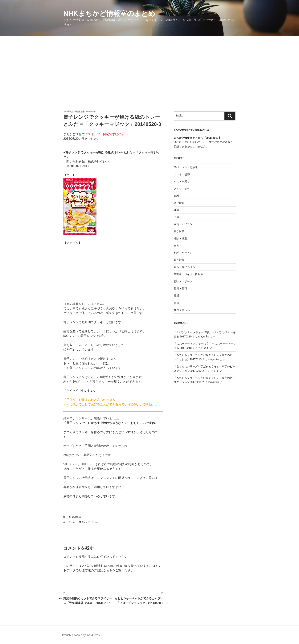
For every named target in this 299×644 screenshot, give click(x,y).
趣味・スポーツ (183, 281)
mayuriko (92, 112)
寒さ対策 (179, 231)
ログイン (103, 557)
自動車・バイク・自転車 (188, 274)
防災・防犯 (180, 288)
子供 (176, 217)
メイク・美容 (182, 189)
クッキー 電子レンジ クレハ (83, 522)
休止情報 (179, 203)
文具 (176, 246)
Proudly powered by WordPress (81, 635)
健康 (176, 210)
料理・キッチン (183, 253)
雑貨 (176, 303)
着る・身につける (184, 267)
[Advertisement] (149, 65)
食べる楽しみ (75, 517)
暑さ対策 (179, 260)
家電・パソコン (183, 224)
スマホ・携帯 (182, 174)
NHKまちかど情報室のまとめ (109, 13)
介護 (176, 196)
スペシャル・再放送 (186, 167)
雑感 (176, 296)
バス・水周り (182, 181)
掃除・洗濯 (180, 238)
